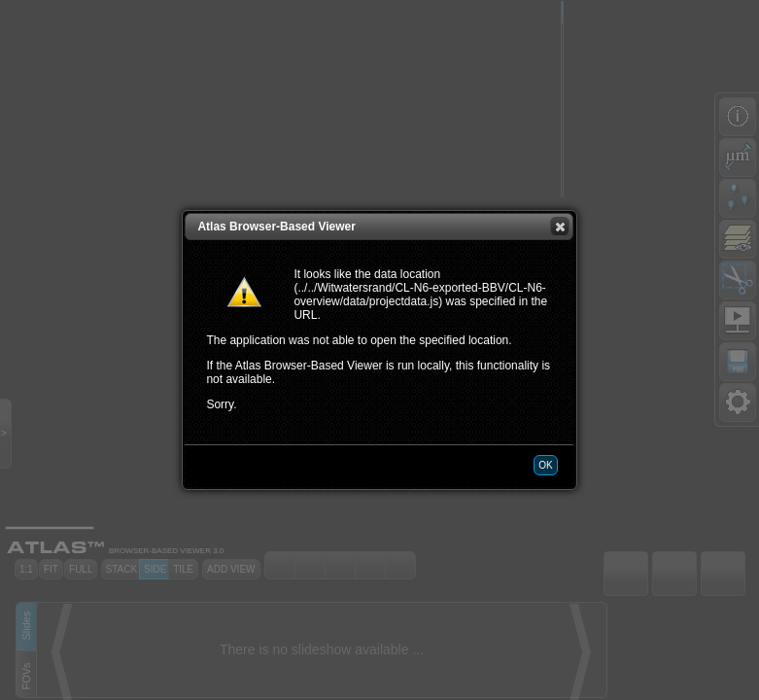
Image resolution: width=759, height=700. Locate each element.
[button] (560, 227)
